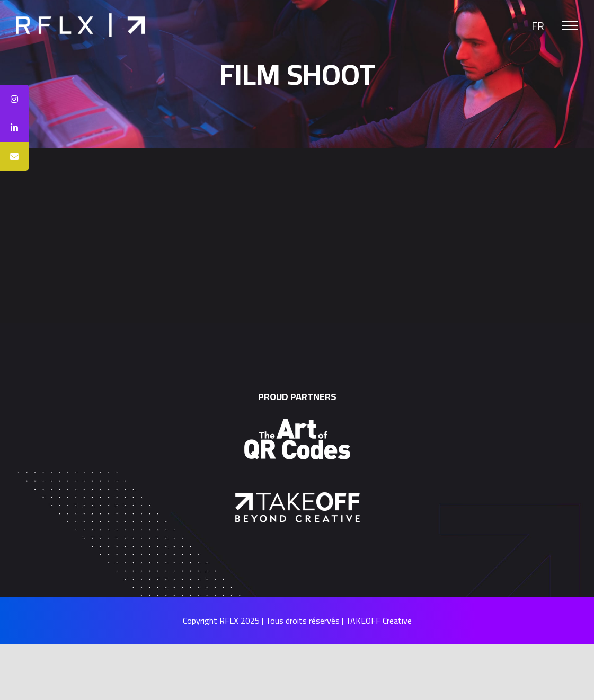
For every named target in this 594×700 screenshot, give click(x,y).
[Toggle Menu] (570, 25)
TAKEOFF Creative (379, 621)
